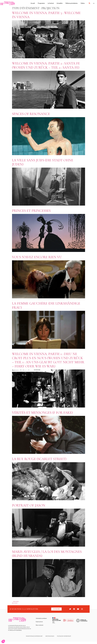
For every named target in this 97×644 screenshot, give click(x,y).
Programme (41, 3)
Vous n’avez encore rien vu (37, 257)
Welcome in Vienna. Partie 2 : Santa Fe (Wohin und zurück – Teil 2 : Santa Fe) (46, 65)
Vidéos (83, 3)
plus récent (15, 603)
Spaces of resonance (31, 114)
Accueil (33, 3)
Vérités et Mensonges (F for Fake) (42, 413)
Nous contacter (40, 625)
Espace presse (39, 622)
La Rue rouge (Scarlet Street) (39, 459)
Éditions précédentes (72, 3)
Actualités (60, 3)
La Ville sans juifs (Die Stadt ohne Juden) (43, 162)
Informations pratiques (41, 618)
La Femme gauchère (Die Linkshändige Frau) (46, 305)
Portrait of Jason (29, 505)
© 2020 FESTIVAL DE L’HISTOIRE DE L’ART (34, 636)
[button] (89, 3)
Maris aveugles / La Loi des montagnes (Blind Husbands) (47, 554)
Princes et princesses (31, 211)
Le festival (51, 3)
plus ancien (15, 601)
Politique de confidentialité (64, 636)
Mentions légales (50, 636)
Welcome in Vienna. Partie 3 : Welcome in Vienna (46, 15)
